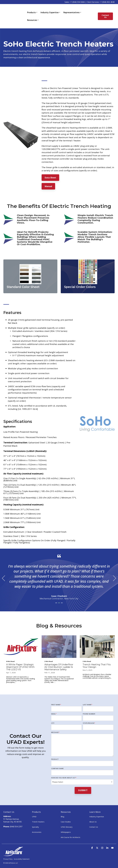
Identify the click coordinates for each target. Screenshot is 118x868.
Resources (33, 17)
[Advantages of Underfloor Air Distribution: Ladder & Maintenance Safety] (59, 640)
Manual (48, 180)
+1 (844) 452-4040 (107, 2)
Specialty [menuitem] (35, 820)
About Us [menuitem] (93, 815)
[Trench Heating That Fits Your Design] (97, 640)
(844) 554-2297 (16, 820)
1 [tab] (57, 597)
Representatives (72, 9)
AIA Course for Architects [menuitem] (70, 831)
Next (113, 571)
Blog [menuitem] (62, 810)
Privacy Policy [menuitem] (8, 852)
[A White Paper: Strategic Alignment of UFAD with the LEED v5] (21, 640)
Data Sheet (50, 171)
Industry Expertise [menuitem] (97, 810)
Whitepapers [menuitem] (66, 825)
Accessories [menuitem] (37, 825)
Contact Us (105, 13)
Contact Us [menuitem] (94, 820)
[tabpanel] (59, 570)
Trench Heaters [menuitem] (38, 815)
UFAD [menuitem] (34, 810)
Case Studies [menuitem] (66, 815)
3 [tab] (62, 597)
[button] (92, 841)
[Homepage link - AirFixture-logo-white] (13, 848)
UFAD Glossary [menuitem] (67, 820)
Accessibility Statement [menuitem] (22, 852)
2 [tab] (59, 597)
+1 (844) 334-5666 (77, 2)
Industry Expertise (50, 9)
